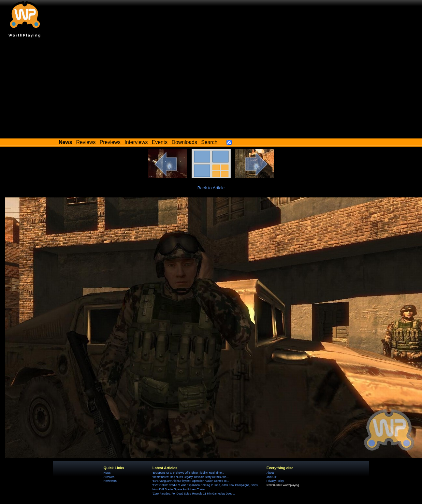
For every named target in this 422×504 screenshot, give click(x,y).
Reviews (86, 142)
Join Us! (272, 477)
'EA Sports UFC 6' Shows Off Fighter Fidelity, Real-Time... (188, 473)
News (107, 473)
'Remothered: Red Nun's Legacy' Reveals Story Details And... (191, 477)
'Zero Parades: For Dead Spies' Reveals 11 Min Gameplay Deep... (194, 494)
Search (209, 142)
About (270, 473)
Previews (110, 142)
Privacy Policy (275, 481)
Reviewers (110, 481)
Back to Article (211, 188)
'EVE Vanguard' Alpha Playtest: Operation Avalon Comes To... (191, 481)
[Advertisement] (211, 90)
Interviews (136, 142)
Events (160, 142)
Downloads (184, 142)
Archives (109, 477)
